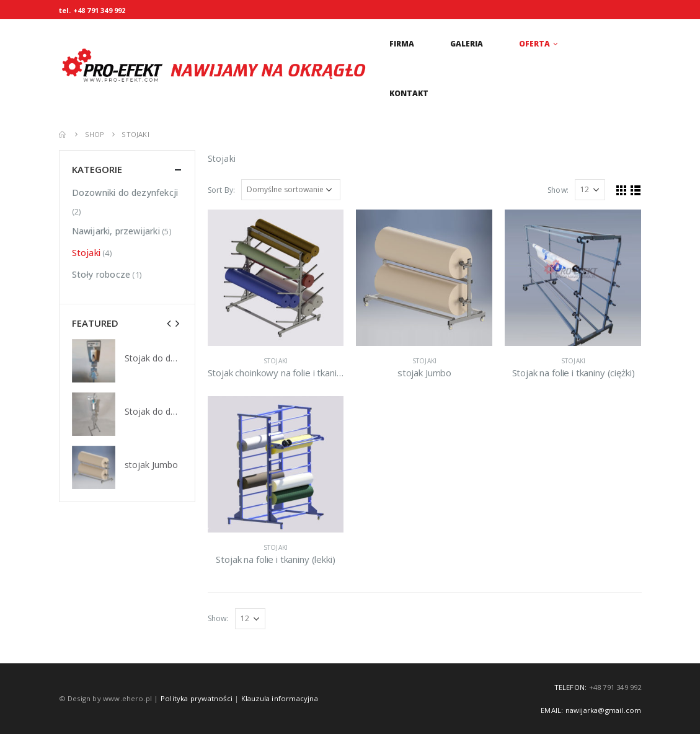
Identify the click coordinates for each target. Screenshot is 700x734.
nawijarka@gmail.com (604, 710)
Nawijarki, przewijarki (116, 231)
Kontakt (409, 93)
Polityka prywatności (197, 698)
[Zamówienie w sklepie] (291, 190)
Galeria (467, 44)
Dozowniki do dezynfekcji (125, 192)
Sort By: (222, 190)
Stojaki (276, 361)
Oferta (534, 44)
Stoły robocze (101, 274)
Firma (402, 44)
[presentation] (169, 323)
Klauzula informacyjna (280, 698)
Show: (558, 190)
